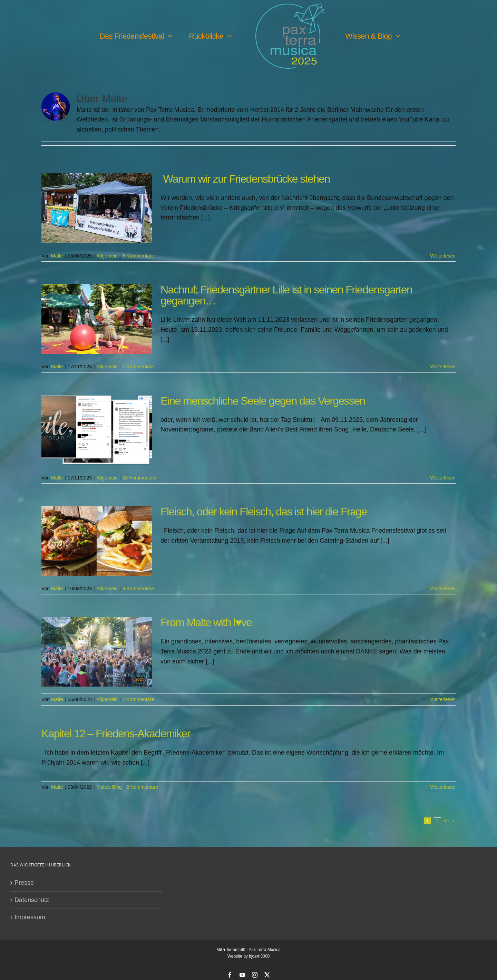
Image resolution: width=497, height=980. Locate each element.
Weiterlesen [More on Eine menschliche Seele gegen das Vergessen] (443, 478)
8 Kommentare (138, 256)
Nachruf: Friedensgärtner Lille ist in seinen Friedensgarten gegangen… (286, 295)
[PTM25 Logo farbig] (290, 7)
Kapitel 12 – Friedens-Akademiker (116, 734)
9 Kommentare (138, 589)
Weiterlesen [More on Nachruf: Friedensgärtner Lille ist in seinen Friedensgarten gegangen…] (443, 367)
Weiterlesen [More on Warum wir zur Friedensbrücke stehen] (443, 256)
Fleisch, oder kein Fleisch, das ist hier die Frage (264, 512)
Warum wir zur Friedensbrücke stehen (245, 179)
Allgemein (107, 256)
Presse (24, 883)
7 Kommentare (138, 367)
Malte (57, 256)
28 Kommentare (140, 478)
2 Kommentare (138, 700)
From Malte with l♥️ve (206, 623)
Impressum (30, 918)
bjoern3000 (259, 957)
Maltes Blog (109, 787)
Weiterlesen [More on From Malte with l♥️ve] (443, 700)
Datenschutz (32, 900)
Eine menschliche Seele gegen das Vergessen (263, 401)
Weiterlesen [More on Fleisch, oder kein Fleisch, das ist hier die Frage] (443, 589)
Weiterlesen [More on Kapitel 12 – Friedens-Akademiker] (443, 787)
